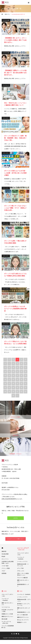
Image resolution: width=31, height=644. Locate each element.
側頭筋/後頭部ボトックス (23, 585)
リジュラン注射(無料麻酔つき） (8, 627)
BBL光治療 (4, 619)
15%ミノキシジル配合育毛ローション (23, 574)
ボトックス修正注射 (22, 615)
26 (13, 376)
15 (17, 368)
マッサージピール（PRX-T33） (6, 622)
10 (21, 364)
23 (25, 372)
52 (21, 392)
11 (25, 364)
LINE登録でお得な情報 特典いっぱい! (8, 562)
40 (21, 384)
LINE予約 (15, 518)
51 (17, 392)
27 (17, 376)
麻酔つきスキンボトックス (23, 581)
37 (9, 384)
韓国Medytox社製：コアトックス (23, 565)
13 (9, 368)
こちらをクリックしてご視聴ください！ (16, 539)
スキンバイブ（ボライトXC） (23, 554)
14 (13, 368)
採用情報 (4, 573)
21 (17, 372)
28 (21, 376)
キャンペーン (5, 559)
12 (5, 368)
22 (21, 372)
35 (25, 380)
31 (9, 380)
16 (21, 368)
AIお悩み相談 (5, 554)
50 (13, 392)
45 (17, 388)
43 (9, 388)
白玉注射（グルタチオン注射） (7, 611)
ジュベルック (6, 85)
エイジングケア (23, 549)
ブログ (3, 571)
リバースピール (6, 607)
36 (5, 384)
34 (21, 380)
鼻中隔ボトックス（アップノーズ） (24, 605)
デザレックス (21, 571)
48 (5, 392)
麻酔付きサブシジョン (7, 616)
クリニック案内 (6, 568)
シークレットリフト (22, 562)
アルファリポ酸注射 (22, 578)
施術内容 (4, 551)
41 (25, 384)
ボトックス (6, 118)
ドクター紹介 (5, 566)
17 (25, 368)
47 (25, 388)
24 (5, 376)
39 (17, 384)
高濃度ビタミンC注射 (7, 614)
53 (25, 392)
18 (5, 372)
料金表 (3, 556)
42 (5, 388)
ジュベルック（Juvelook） (21, 558)
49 (9, 392)
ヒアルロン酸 (6, 20)
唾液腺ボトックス (22, 622)
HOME (2, 548)
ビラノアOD (20, 568)
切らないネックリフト (23, 620)
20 (13, 372)
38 (13, 384)
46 (21, 388)
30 (5, 380)
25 (9, 376)
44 (13, 388)
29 (25, 376)
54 (13, 396)
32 (13, 380)
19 (9, 372)
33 (17, 380)
